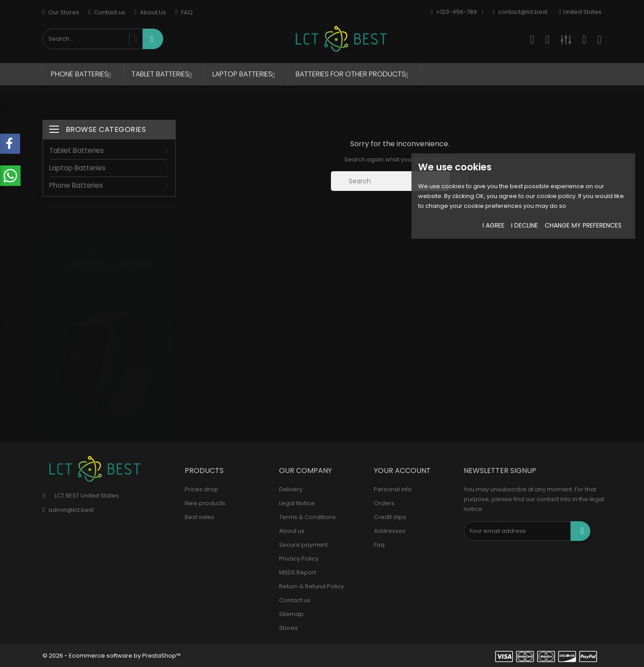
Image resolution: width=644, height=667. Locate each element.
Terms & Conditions (307, 517)
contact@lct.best (520, 12)
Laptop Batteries (246, 74)
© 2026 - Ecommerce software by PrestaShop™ (112, 656)
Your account (402, 471)
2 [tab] (170, 334)
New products (205, 503)
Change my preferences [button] (583, 225)
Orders (384, 503)
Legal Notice (297, 503)
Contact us (107, 12)
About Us (150, 12)
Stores (288, 628)
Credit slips (390, 517)
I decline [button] (525, 225)
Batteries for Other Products (354, 74)
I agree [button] (494, 225)
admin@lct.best (71, 510)
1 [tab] (170, 318)
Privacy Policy (299, 559)
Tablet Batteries (164, 74)
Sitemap (291, 614)
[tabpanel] (109, 328)
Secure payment (303, 545)
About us (292, 531)
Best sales (199, 517)
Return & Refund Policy (311, 586)
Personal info (393, 489)
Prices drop (201, 489)
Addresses (390, 531)
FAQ (184, 12)
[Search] (390, 181)
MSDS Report (298, 572)
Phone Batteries (83, 74)
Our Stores (61, 12)
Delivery (291, 489)
